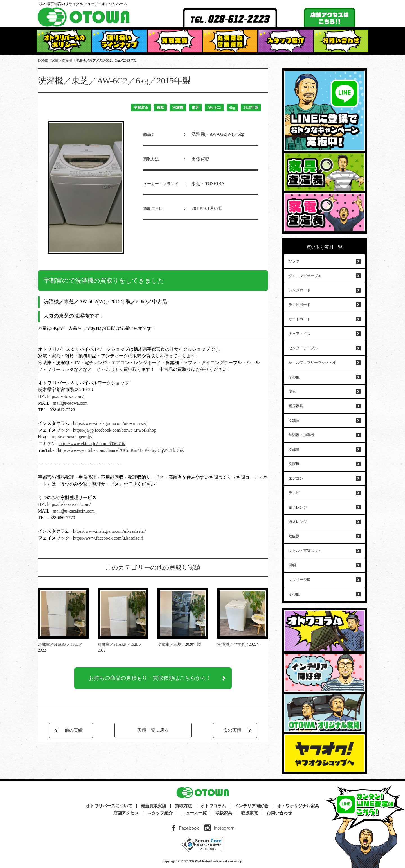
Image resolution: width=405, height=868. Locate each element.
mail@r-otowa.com (70, 403)
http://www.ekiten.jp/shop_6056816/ (92, 444)
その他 (294, 377)
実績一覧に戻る (153, 732)
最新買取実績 (154, 806)
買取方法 (183, 806)
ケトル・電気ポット (305, 551)
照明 (292, 565)
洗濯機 (178, 107)
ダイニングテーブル (305, 276)
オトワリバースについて (109, 806)
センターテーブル (303, 348)
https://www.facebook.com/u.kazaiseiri (108, 538)
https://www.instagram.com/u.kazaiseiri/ (109, 531)
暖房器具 (296, 406)
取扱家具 (224, 813)
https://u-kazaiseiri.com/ (69, 504)
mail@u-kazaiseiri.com (74, 511)
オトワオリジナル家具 (298, 806)
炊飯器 (294, 536)
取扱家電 (249, 813)
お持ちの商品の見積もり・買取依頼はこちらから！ (150, 679)
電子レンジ (298, 507)
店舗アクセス (126, 813)
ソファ (294, 261)
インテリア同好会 (251, 806)
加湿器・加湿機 (301, 435)
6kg (232, 107)
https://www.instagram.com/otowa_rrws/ (109, 423)
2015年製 (251, 107)
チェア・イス (300, 334)
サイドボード (300, 319)
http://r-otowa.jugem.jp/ (71, 437)
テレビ (294, 493)
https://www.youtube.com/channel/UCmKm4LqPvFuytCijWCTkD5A (121, 450)
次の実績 (232, 732)
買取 (160, 107)
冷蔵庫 (294, 449)
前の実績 (74, 732)
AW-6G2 (214, 107)
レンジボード (300, 290)
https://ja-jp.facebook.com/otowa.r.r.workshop (114, 430)
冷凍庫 (294, 421)
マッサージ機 (300, 580)
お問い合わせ (279, 813)
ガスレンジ (298, 522)
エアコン (296, 478)
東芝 (195, 107)
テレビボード (300, 305)
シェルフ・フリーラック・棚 (312, 363)
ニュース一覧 (194, 813)
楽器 (292, 392)
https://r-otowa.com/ (65, 396)
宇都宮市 (141, 107)
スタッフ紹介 (160, 813)
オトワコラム (213, 806)
